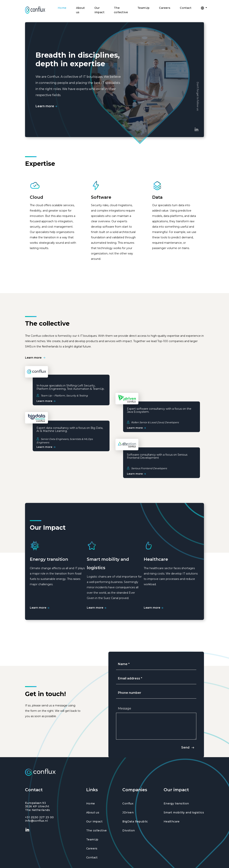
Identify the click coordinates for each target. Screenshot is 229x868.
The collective (121, 10)
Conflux (128, 804)
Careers (165, 8)
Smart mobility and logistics (184, 813)
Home (62, 8)
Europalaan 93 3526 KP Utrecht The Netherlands (37, 806)
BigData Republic (135, 822)
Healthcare (172, 822)
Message (125, 708)
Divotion (129, 831)
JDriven (128, 813)
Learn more (47, 106)
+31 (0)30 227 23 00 (39, 817)
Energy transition (176, 804)
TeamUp (143, 8)
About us (80, 10)
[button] (202, 8)
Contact (186, 8)
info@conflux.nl (36, 821)
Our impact (99, 10)
